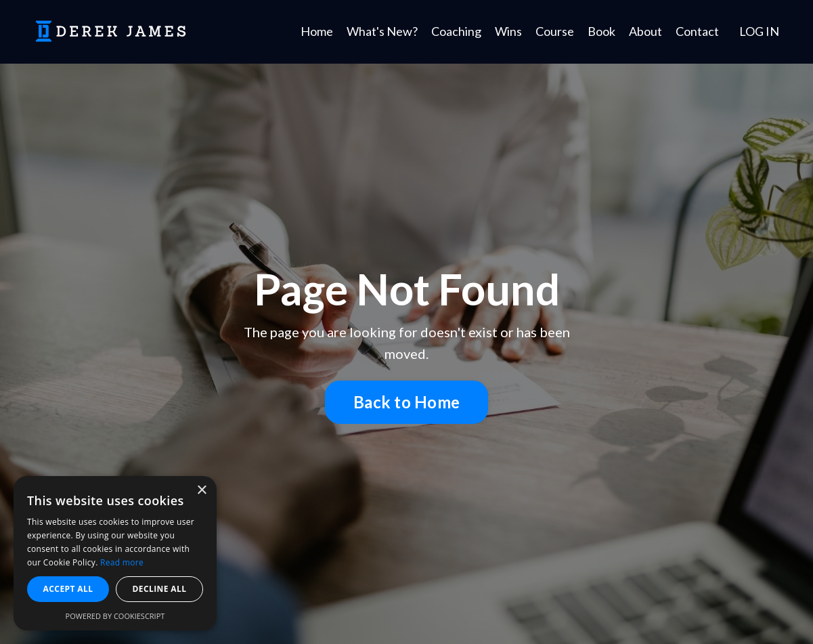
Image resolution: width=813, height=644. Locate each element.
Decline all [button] (160, 589)
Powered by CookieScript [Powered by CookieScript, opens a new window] (115, 616)
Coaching (456, 31)
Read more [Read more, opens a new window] (122, 562)
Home (317, 31)
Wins (508, 31)
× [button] (201, 491)
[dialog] (115, 553)
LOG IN (759, 31)
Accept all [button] (68, 589)
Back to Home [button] (406, 402)
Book (601, 31)
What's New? (382, 31)
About (645, 31)
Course (555, 31)
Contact (697, 31)
